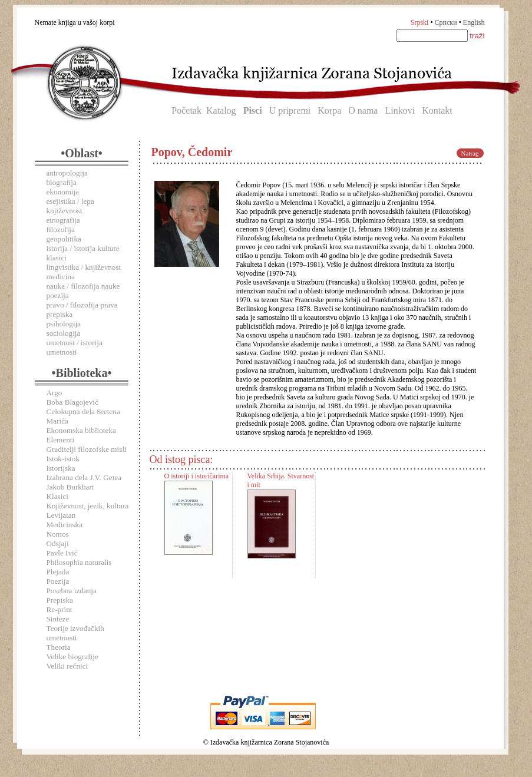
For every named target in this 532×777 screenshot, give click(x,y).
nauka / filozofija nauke (83, 286)
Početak (186, 110)
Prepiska (60, 600)
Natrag (470, 153)
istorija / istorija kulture (83, 248)
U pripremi (290, 110)
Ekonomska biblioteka (81, 430)
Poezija (58, 581)
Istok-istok (63, 459)
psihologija (64, 324)
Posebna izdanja (72, 591)
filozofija (61, 229)
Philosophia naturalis (79, 562)
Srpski (420, 22)
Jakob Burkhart (70, 487)
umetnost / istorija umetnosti (75, 347)
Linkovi (400, 110)
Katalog (221, 110)
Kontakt (437, 110)
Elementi (61, 440)
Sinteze (58, 619)
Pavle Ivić (62, 553)
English (474, 22)
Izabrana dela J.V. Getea (84, 477)
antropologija (67, 173)
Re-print (60, 609)
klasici (57, 258)
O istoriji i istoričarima (197, 476)
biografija (62, 182)
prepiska (60, 314)
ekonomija (63, 192)
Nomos (58, 534)
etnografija (63, 220)
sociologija (64, 333)
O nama (363, 110)
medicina (61, 277)
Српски (446, 22)
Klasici (57, 496)
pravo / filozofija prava (82, 305)
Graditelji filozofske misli (87, 449)
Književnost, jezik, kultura (88, 506)
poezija (58, 295)
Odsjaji (58, 543)
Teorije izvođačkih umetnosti (75, 633)
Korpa (329, 110)
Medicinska (65, 525)
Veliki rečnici (67, 666)
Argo (54, 393)
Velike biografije (72, 657)
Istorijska (61, 468)
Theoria (59, 647)
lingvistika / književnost (84, 267)
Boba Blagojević (72, 402)
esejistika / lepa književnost (70, 206)
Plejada (58, 572)
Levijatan (61, 515)
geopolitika (64, 239)
